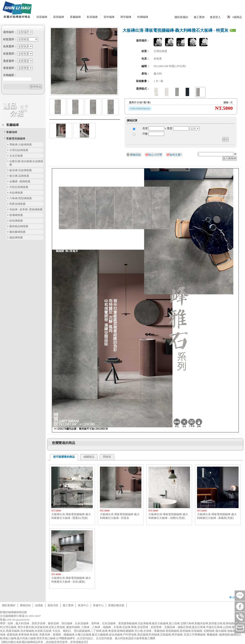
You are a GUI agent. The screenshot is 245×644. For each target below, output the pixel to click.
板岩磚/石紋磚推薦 (21, 170)
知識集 (39, 605)
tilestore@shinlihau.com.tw (240, 628)
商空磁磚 (126, 17)
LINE (240, 596)
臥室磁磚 (92, 17)
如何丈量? (176, 155)
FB (240, 606)
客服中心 (98, 605)
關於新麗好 (181, 17)
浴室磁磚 (42, 17)
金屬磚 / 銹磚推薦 (20, 181)
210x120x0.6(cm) (140, 108)
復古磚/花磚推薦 (19, 176)
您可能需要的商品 (64, 457)
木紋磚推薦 (16, 193)
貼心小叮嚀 (155, 155)
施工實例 (199, 17)
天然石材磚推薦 (19, 187)
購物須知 (135, 155)
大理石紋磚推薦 (19, 150)
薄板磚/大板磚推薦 (21, 145)
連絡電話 (240, 617)
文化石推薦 (16, 156)
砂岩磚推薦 (16, 221)
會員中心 (83, 605)
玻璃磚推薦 (16, 215)
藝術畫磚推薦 (17, 232)
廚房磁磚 (59, 17)
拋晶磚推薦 (16, 237)
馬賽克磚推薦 (17, 204)
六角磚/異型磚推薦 (21, 198)
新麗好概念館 (116, 605)
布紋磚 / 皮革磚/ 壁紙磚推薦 (26, 209)
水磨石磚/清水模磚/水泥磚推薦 (26, 163)
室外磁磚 (109, 17)
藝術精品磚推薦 (19, 226)
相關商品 (89, 457)
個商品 (237, 17)
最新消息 (53, 605)
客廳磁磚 (75, 17)
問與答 (107, 457)
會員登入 (215, 17)
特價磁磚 (143, 17)
